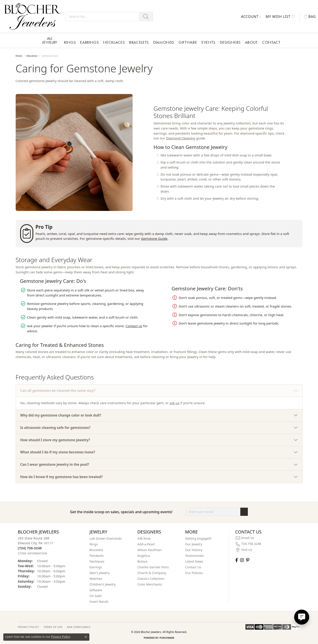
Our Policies (194, 573)
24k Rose (144, 538)
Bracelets (139, 42)
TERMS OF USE (53, 627)
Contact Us (193, 567)
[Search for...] (102, 17)
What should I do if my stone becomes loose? (58, 452)
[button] (251, 17)
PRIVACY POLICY (29, 627)
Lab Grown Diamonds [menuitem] (106, 538)
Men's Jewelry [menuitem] (100, 573)
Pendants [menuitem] (97, 556)
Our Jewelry (194, 544)
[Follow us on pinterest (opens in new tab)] (248, 560)
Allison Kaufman (149, 550)
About (251, 42)
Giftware (188, 42)
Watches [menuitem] (96, 579)
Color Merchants (150, 584)
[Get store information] (33, 553)
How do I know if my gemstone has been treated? (62, 477)
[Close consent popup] (86, 637)
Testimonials (194, 556)
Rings (70, 42)
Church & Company (152, 573)
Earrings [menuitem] (96, 567)
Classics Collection (151, 579)
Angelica (144, 556)
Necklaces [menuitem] (97, 561)
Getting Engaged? (198, 538)
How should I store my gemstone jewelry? (55, 440)
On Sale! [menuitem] (96, 596)
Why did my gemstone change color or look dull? (61, 415)
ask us (174, 403)
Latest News (194, 561)
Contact (271, 42)
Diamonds (164, 42)
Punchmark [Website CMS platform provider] (167, 638)
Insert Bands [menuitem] (99, 602)
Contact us (134, 326)
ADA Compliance (79, 627)
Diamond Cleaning (181, 138)
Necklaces (114, 42)
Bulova (142, 561)
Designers (230, 42)
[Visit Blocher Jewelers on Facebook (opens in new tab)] (237, 560)
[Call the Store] (30, 548)
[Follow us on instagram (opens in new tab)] (242, 560)
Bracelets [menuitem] (96, 550)
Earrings (89, 42)
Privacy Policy (60, 637)
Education (32, 56)
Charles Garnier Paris (153, 567)
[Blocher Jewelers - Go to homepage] (34, 16)
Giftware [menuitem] (96, 590)
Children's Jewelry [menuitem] (103, 584)
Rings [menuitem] (94, 544)
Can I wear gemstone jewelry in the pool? (55, 464)
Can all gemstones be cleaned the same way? (58, 391)
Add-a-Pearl (146, 544)
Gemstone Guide (154, 238)
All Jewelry (50, 40)
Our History (194, 550)
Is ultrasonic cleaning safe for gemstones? (55, 428)
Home (19, 56)
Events (208, 42)
